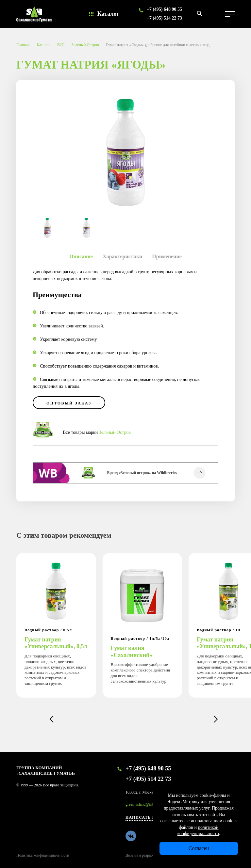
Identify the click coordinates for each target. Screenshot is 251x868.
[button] (51, 719)
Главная (23, 45)
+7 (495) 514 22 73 (164, 18)
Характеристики (122, 256)
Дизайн (132, 855)
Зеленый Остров (85, 45)
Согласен (199, 848)
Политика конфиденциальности (43, 855)
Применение (167, 256)
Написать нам (144, 817)
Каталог (108, 14)
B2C (61, 45)
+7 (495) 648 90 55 (164, 9)
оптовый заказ (69, 403)
